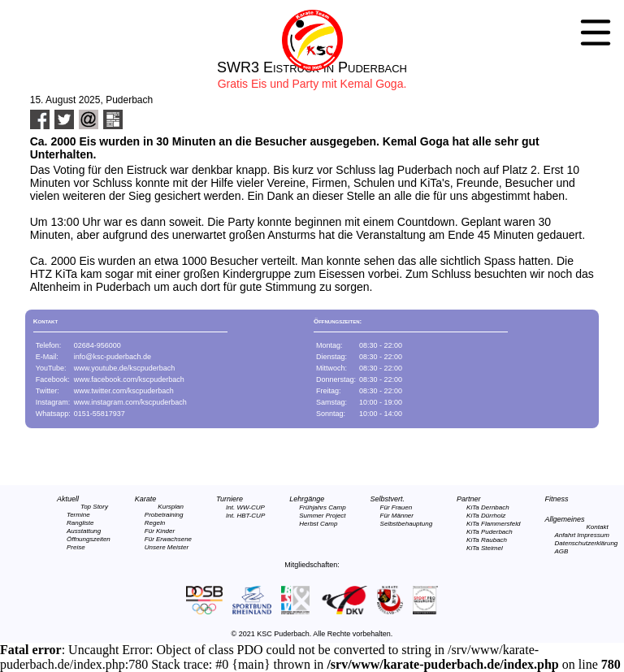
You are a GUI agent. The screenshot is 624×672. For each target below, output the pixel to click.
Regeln (155, 523)
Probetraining (164, 515)
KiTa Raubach (487, 540)
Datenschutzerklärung (586, 543)
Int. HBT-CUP (245, 516)
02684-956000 (97, 345)
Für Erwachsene (168, 539)
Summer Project (322, 516)
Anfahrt (565, 535)
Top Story (94, 507)
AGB (561, 551)
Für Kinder (160, 531)
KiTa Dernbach (488, 507)
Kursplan (171, 507)
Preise (76, 547)
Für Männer (397, 516)
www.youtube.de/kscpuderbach (125, 368)
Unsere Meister (167, 547)
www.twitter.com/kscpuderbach (124, 391)
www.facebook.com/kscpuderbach (129, 379)
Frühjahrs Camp (322, 507)
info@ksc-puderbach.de (113, 357)
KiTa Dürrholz (486, 516)
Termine (78, 515)
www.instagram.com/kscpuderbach (130, 402)
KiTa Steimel (485, 548)
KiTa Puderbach (490, 532)
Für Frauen (396, 507)
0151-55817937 (100, 414)
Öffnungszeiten (89, 539)
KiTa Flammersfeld (493, 524)
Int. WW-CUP (245, 507)
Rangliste (80, 523)
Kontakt (598, 527)
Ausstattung (84, 531)
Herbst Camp (318, 524)
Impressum (593, 535)
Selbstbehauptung (407, 524)
